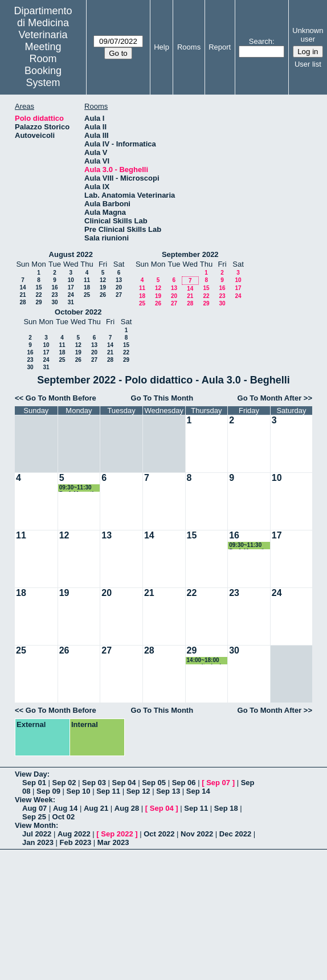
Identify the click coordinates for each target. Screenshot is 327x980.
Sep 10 (79, 791)
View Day (31, 774)
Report (220, 47)
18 (87, 287)
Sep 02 (64, 783)
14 (23, 287)
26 (103, 295)
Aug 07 (34, 808)
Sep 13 (168, 791)
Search (261, 41)
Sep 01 (34, 783)
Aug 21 (96, 808)
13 (119, 280)
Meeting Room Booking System (43, 65)
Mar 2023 (113, 842)
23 (54, 295)
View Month (35, 825)
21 (23, 295)
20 (119, 287)
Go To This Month (162, 398)
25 (87, 295)
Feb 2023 (76, 842)
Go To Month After (270, 398)
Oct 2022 (159, 834)
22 (38, 295)
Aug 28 (127, 808)
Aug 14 (65, 808)
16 (54, 287)
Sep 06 (184, 783)
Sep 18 (226, 808)
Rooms (189, 47)
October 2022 (78, 312)
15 (38, 287)
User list (308, 64)
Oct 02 (64, 817)
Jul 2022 (37, 834)
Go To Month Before (61, 398)
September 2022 (190, 254)
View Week (34, 800)
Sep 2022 (117, 834)
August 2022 (71, 254)
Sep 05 (154, 783)
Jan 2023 (38, 842)
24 (71, 295)
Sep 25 (34, 817)
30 (54, 302)
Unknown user (308, 35)
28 (23, 302)
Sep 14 (198, 791)
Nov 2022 (197, 834)
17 (71, 287)
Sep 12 (138, 791)
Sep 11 (108, 791)
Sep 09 (48, 791)
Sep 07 (218, 783)
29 (38, 302)
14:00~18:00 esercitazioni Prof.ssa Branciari (204, 661)
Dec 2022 (235, 834)
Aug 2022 (74, 834)
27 (119, 295)
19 (103, 287)
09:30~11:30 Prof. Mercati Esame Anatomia (77, 488)
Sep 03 (94, 783)
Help (162, 47)
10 (71, 280)
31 (71, 302)
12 (103, 280)
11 (87, 280)
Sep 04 (124, 783)
